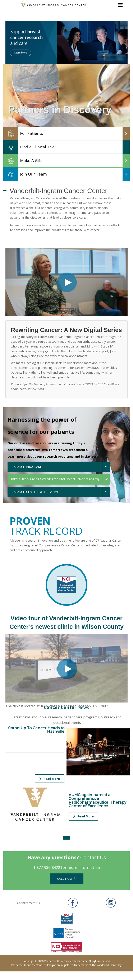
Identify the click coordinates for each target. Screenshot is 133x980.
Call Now (67, 879)
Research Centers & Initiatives (35, 492)
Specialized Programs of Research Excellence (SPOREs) (55, 479)
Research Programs (26, 467)
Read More (50, 779)
